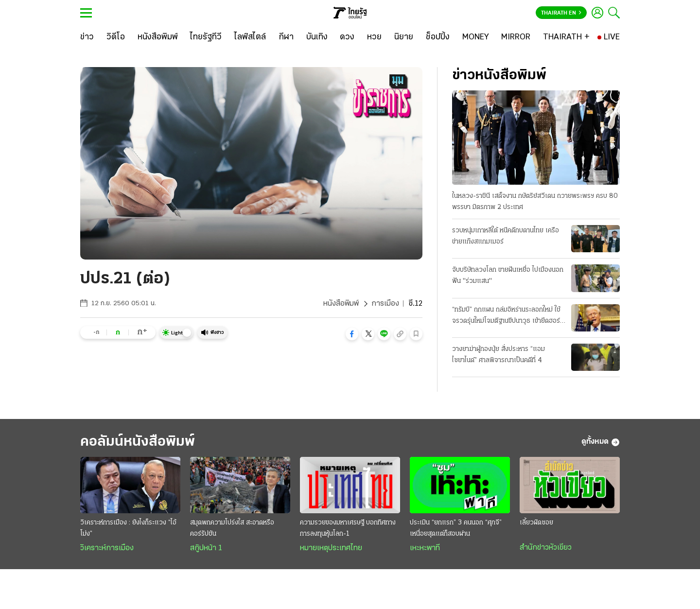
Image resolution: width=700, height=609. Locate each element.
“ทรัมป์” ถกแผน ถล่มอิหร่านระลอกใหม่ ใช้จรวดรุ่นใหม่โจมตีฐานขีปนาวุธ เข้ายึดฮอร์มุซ (506, 316)
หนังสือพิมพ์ (341, 304)
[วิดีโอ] (116, 37)
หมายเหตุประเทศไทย (331, 548)
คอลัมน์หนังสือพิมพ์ (138, 442)
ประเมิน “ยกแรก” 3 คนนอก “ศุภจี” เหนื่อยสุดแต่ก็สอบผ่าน (456, 528)
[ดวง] (347, 37)
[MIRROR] (516, 37)
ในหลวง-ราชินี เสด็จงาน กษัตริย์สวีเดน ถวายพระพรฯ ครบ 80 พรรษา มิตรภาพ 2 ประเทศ (535, 202)
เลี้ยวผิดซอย (536, 523)
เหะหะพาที (425, 548)
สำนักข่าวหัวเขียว (546, 548)
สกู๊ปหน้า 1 (206, 548)
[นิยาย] (404, 37)
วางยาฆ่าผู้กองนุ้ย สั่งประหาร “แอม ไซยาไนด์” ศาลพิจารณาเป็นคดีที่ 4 (499, 355)
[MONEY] (476, 37)
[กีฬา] (286, 37)
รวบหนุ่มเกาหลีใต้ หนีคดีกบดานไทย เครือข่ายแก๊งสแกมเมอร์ (506, 236)
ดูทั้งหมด (601, 442)
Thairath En (561, 13)
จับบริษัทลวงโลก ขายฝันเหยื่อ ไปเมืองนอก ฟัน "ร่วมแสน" (508, 276)
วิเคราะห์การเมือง (107, 548)
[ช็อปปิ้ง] (438, 37)
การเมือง (385, 304)
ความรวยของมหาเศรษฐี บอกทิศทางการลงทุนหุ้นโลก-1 (348, 528)
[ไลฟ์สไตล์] (250, 37)
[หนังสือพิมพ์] (158, 37)
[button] (352, 334)
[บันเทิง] (317, 37)
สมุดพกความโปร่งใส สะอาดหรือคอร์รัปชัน (232, 528)
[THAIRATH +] (566, 37)
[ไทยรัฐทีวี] (206, 37)
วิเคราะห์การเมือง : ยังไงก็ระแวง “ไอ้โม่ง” (128, 528)
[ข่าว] (87, 37)
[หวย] (374, 37)
